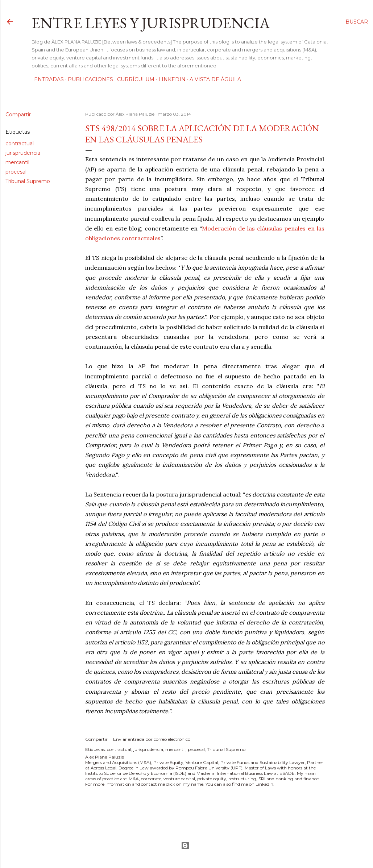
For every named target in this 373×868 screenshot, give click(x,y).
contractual (20, 144)
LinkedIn (169, 79)
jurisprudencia (23, 153)
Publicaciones (88, 79)
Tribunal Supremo (28, 181)
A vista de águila (213, 79)
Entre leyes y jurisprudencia (151, 23)
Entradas (46, 79)
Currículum (133, 79)
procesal (16, 172)
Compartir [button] (18, 115)
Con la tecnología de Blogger (185, 846)
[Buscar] (357, 22)
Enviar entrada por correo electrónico (152, 739)
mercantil (17, 162)
